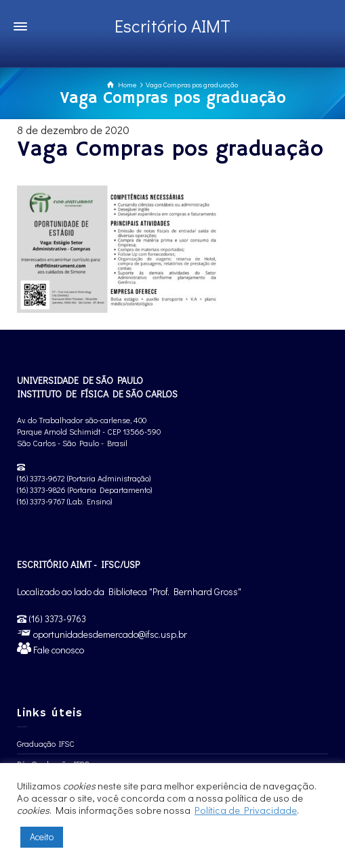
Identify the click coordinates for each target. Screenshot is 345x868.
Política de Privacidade (246, 810)
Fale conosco (58, 650)
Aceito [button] (42, 837)
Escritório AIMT (172, 26)
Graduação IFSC (46, 743)
